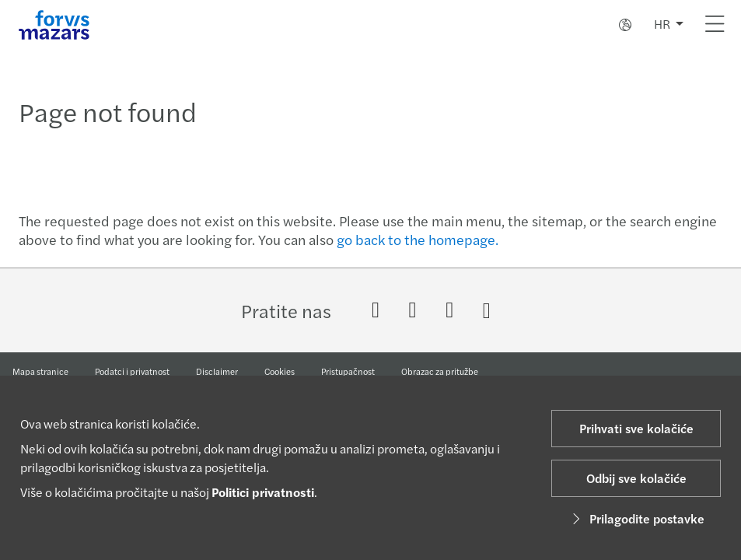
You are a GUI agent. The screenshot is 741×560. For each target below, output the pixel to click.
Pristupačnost (348, 371)
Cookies (280, 371)
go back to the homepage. (418, 239)
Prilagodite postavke (636, 518)
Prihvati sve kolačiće (636, 428)
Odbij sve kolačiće (636, 478)
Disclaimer (217, 371)
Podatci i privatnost (132, 371)
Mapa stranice (40, 371)
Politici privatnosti (263, 492)
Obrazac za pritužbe (440, 371)
